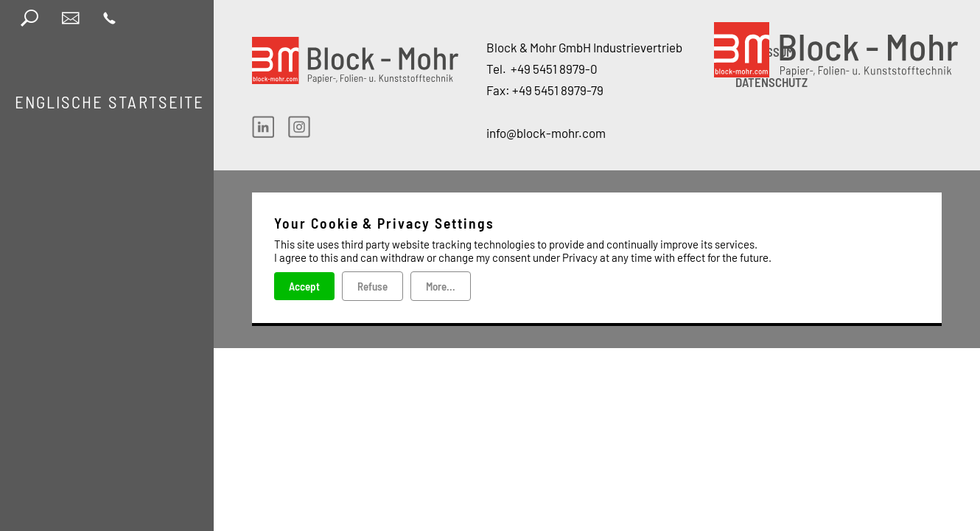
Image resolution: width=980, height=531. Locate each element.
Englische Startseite (109, 102)
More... (441, 286)
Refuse (372, 286)
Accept (304, 286)
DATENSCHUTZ (771, 82)
